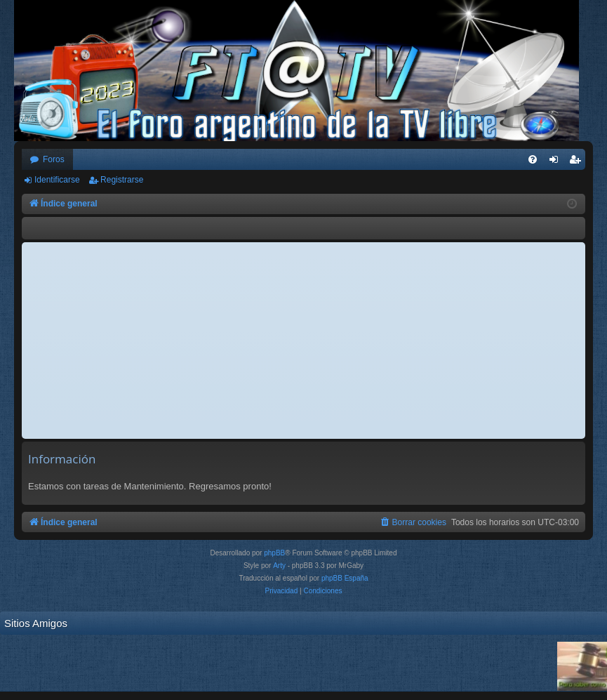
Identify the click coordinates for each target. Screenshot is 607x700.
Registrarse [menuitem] (578, 162)
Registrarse (122, 180)
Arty (279, 566)
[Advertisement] (303, 341)
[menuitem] (533, 159)
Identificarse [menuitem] (557, 162)
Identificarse (57, 180)
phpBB (274, 553)
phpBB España (345, 578)
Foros (54, 159)
